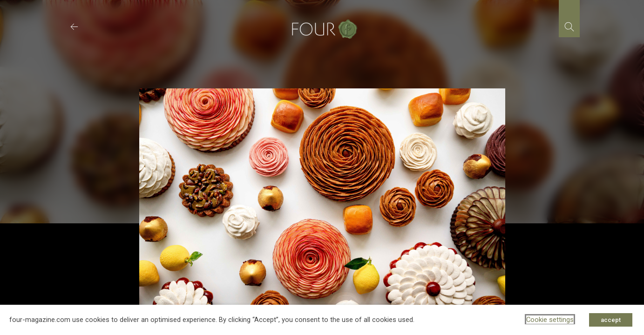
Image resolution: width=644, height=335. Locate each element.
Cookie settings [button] (550, 320)
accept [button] (611, 320)
